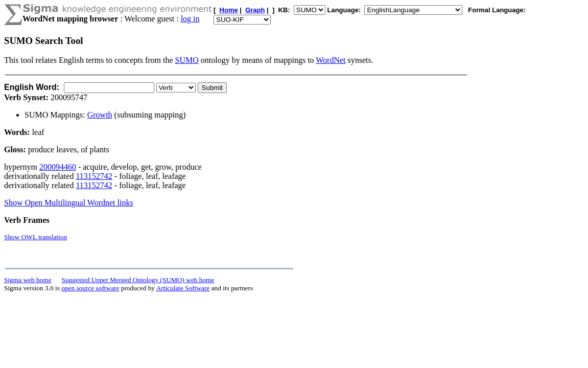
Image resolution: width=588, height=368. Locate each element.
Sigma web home (28, 280)
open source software (90, 288)
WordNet (331, 60)
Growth (100, 115)
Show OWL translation (36, 237)
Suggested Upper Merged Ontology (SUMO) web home (138, 280)
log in (190, 19)
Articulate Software (183, 288)
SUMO (187, 60)
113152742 (94, 176)
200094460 (58, 167)
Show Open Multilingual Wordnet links (69, 203)
